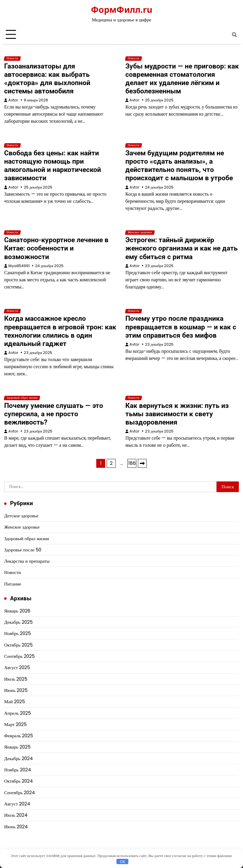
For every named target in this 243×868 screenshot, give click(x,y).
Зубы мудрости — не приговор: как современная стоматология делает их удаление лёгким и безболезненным (182, 79)
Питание (13, 584)
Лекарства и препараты (27, 561)
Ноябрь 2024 (18, 770)
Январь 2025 (17, 747)
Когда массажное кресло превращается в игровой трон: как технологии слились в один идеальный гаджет (60, 331)
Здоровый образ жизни (22, 398)
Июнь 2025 (16, 690)
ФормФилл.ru (122, 9)
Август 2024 (17, 804)
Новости (12, 58)
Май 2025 (15, 702)
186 (132, 463)
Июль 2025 (16, 679)
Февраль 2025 (19, 736)
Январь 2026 (17, 611)
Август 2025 (17, 667)
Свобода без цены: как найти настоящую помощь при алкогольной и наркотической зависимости (53, 165)
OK (123, 861)
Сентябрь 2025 (19, 656)
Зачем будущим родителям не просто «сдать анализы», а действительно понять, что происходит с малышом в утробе (179, 165)
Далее (142, 463)
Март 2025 (15, 724)
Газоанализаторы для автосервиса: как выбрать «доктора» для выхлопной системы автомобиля (47, 79)
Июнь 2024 (16, 827)
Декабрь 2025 (18, 622)
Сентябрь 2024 (20, 793)
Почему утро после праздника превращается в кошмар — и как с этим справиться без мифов (181, 327)
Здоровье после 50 (23, 550)
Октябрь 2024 (19, 781)
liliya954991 (19, 266)
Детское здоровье (21, 516)
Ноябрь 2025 (18, 633)
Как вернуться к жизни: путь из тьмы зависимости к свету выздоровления (177, 414)
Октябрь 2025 (18, 645)
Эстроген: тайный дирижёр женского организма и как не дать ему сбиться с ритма (182, 248)
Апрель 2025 (18, 713)
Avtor (13, 100)
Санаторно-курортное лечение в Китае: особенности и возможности (56, 248)
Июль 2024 (16, 815)
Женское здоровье (140, 232)
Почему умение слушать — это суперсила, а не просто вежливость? (54, 414)
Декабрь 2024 (19, 758)
